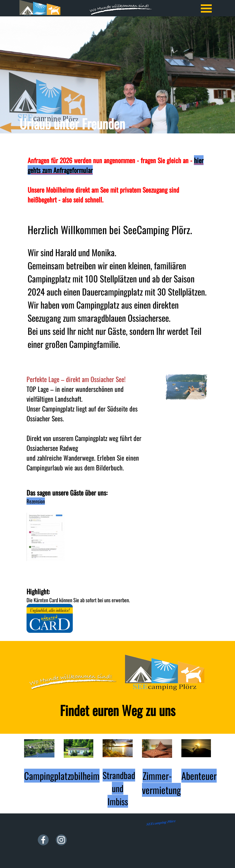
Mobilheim (82, 776)
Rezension (36, 501)
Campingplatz (47, 776)
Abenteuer (199, 776)
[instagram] (61, 840)
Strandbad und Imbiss (119, 788)
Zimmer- (157, 776)
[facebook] (43, 840)
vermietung (161, 790)
